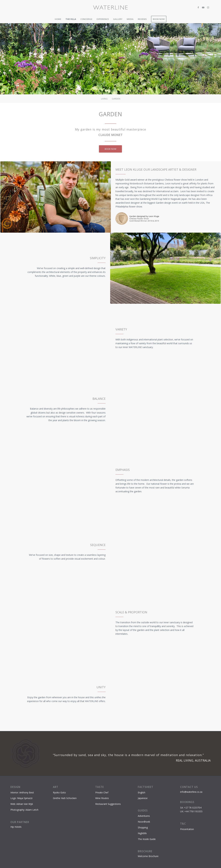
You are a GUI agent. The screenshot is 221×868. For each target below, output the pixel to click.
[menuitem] (58, 19)
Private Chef (102, 792)
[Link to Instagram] (208, 7)
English (142, 792)
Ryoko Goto (59, 792)
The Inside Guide (147, 839)
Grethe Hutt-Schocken (65, 798)
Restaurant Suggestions (108, 804)
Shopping (143, 827)
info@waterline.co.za (191, 792)
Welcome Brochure (148, 856)
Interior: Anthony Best (22, 792)
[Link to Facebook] (198, 7)
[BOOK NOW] (110, 149)
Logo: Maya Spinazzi (21, 798)
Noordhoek (144, 822)
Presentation (187, 829)
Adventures (144, 816)
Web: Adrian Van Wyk (22, 804)
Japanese (143, 798)
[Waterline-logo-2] (111, 7)
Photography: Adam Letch (24, 810)
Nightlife (142, 833)
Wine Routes (102, 798)
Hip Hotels (16, 827)
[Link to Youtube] (203, 7)
